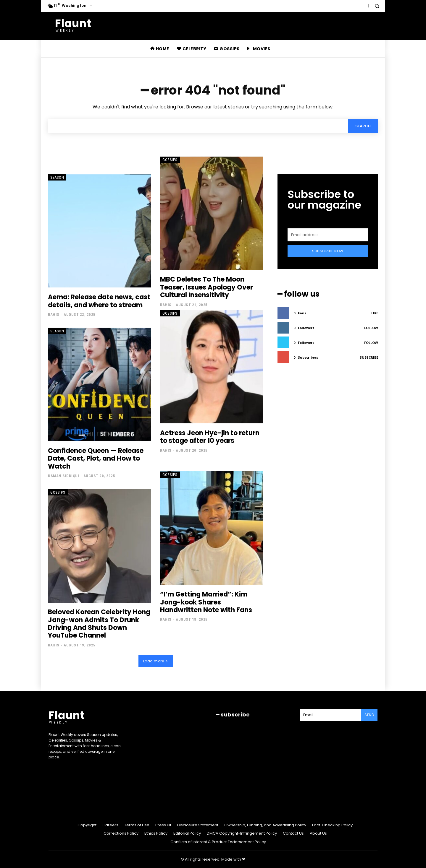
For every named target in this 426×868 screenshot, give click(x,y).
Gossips (170, 160)
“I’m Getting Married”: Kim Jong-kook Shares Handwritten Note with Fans (206, 602)
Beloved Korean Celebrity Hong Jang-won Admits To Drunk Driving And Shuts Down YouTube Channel (99, 624)
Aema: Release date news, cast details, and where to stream (99, 301)
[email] (328, 235)
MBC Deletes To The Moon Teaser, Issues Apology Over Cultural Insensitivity (206, 287)
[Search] (363, 126)
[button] (377, 6)
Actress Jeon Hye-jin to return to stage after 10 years (210, 437)
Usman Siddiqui (63, 476)
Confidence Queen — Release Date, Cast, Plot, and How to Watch (96, 459)
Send (369, 715)
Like (375, 313)
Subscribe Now (328, 251)
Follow (371, 328)
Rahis (54, 315)
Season (57, 177)
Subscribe (369, 357)
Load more (156, 661)
